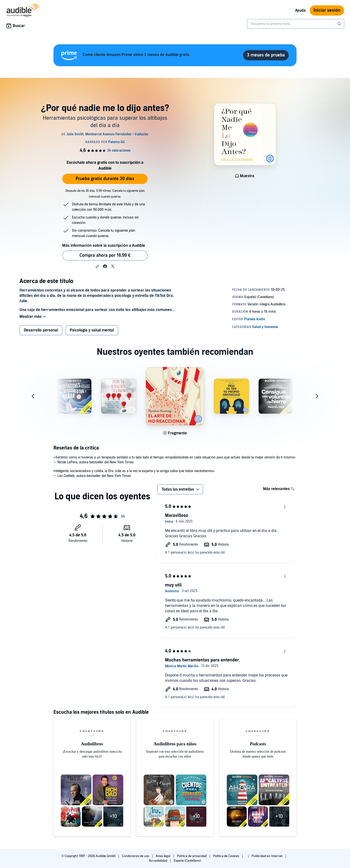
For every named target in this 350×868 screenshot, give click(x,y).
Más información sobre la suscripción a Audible (104, 246)
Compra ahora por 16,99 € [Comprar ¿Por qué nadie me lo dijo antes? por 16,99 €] (105, 255)
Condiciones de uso (136, 856)
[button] (97, 266)
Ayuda (300, 10)
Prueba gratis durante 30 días (105, 179)
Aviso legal (163, 856)
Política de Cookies (227, 856)
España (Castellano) (187, 861)
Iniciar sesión (327, 10)
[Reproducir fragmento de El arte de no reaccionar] (175, 434)
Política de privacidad (192, 856)
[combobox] (296, 24)
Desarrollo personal (41, 331)
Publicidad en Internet (267, 856)
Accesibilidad (158, 861)
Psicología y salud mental (92, 331)
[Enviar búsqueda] (340, 24)
